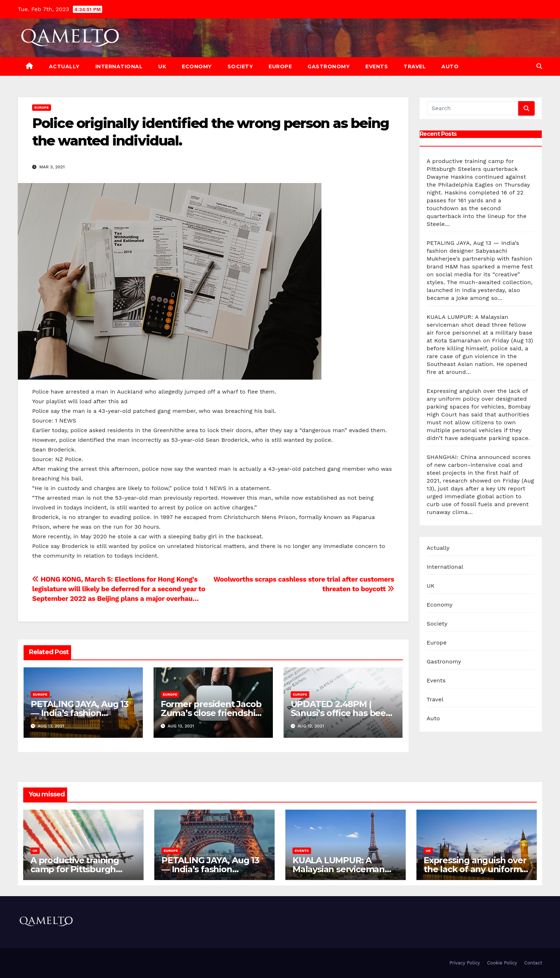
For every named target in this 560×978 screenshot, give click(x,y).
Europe (280, 66)
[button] (539, 66)
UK (162, 66)
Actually (64, 66)
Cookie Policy (502, 963)
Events (377, 66)
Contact (533, 963)
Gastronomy (329, 66)
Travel (415, 66)
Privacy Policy (464, 963)
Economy (197, 66)
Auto (450, 66)
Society (240, 66)
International (119, 66)
